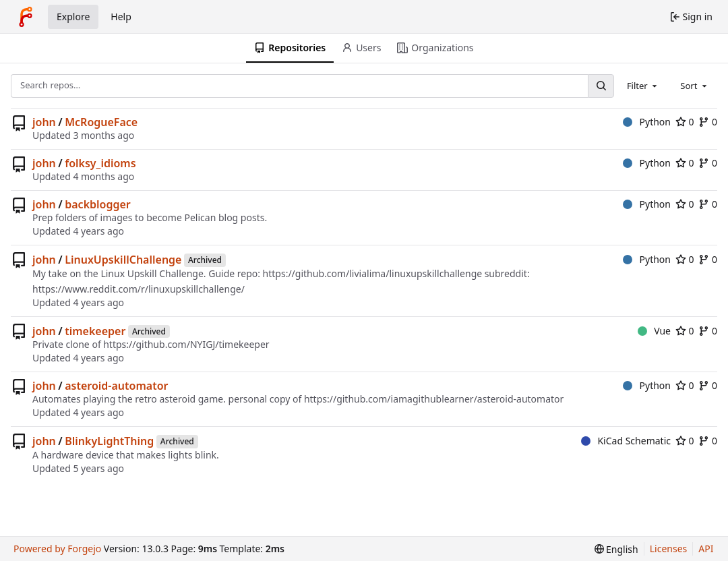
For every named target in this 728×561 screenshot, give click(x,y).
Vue (654, 331)
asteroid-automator (116, 386)
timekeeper (95, 331)
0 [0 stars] (685, 122)
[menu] (616, 549)
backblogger (98, 204)
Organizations (435, 48)
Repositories (290, 48)
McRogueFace (101, 122)
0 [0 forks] (708, 122)
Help (121, 17)
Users (361, 48)
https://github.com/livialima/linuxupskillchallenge (373, 273)
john (44, 122)
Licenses (669, 549)
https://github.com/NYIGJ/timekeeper (186, 344)
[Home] (26, 17)
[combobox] (643, 86)
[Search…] (601, 86)
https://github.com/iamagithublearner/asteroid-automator (434, 399)
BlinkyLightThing (109, 441)
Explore (73, 17)
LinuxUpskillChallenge (123, 260)
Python (647, 122)
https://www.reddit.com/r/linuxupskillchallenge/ (139, 289)
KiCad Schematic (626, 441)
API (706, 549)
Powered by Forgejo (57, 549)
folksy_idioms (100, 163)
